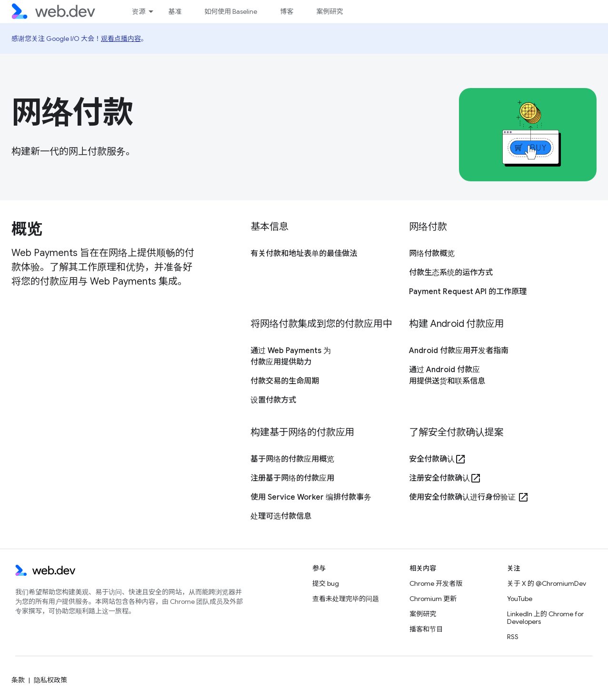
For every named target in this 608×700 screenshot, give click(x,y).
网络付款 (72, 112)
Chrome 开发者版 (436, 583)
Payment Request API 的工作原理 (468, 292)
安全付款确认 (438, 459)
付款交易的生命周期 (285, 381)
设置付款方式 (273, 400)
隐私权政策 (50, 680)
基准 (175, 11)
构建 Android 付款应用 (456, 324)
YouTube (520, 599)
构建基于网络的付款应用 (302, 432)
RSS (513, 637)
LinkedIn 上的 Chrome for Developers (545, 618)
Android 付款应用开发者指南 (459, 351)
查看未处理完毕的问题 (346, 599)
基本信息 (269, 227)
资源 (139, 11)
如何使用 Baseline (231, 11)
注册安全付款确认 (445, 478)
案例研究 (329, 11)
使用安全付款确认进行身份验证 (469, 497)
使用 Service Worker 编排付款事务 (311, 497)
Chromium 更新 (433, 599)
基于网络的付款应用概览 (292, 459)
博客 (287, 11)
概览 (26, 229)
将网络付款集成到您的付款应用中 (321, 324)
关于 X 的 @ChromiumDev (547, 583)
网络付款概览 (432, 254)
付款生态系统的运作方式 (451, 273)
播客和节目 (426, 629)
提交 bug (326, 583)
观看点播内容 (121, 39)
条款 (18, 680)
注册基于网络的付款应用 (292, 478)
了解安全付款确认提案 (456, 432)
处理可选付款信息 (281, 516)
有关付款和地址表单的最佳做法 (304, 254)
